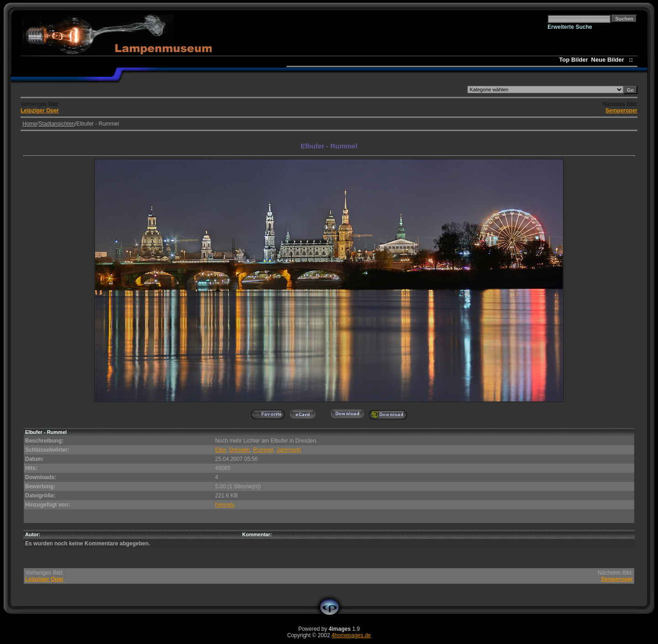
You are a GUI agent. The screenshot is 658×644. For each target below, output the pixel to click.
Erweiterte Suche (570, 27)
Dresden (240, 450)
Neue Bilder (609, 60)
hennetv (225, 505)
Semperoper (621, 111)
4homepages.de (351, 635)
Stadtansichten (56, 124)
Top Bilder (574, 60)
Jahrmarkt (289, 450)
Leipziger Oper (40, 111)
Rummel (263, 450)
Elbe (221, 450)
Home (30, 124)
